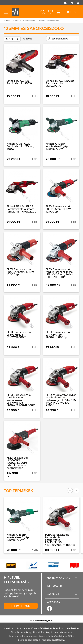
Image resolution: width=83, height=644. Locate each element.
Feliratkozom (21, 606)
